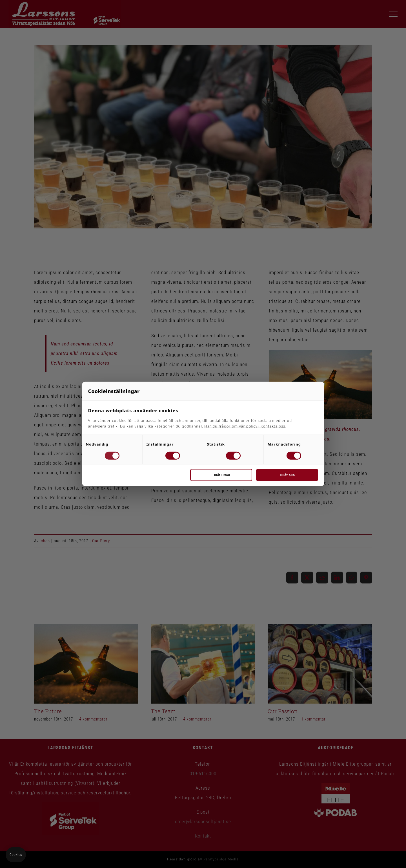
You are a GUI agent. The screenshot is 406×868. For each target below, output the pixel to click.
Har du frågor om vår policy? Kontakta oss (245, 426)
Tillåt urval (221, 475)
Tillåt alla (287, 475)
